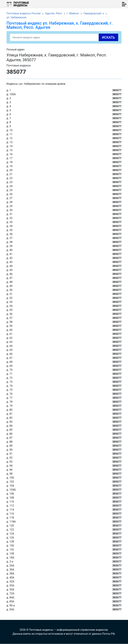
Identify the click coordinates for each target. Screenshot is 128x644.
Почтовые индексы (21, 4)
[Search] (64, 37)
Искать (108, 37)
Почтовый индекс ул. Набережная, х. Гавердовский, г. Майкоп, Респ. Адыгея (60, 25)
